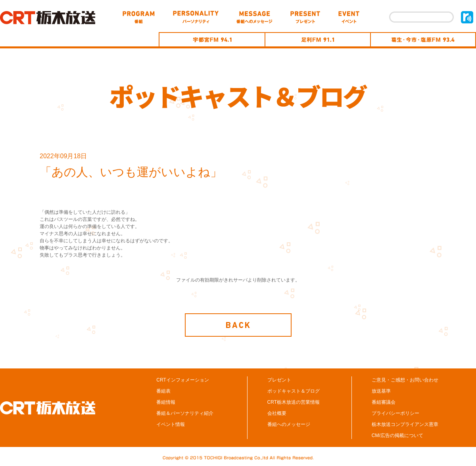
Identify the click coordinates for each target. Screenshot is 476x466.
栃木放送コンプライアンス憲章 (405, 424)
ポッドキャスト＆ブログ (294, 391)
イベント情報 (171, 424)
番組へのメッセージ (289, 424)
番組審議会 (384, 402)
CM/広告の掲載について (397, 435)
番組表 (163, 391)
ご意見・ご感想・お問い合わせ (405, 380)
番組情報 (166, 402)
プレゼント (279, 380)
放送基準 (381, 391)
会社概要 (277, 413)
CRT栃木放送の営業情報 (294, 402)
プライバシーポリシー (395, 413)
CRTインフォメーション (182, 380)
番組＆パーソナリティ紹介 (185, 413)
